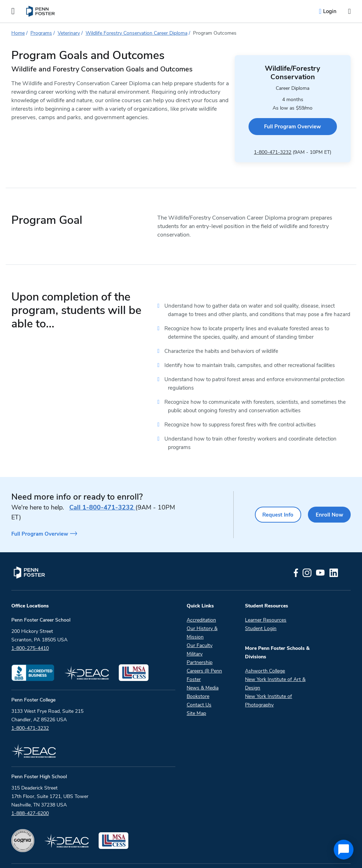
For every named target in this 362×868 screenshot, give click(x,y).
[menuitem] (41, 11)
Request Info (271, 497)
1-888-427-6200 (30, 795)
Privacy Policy (182, 855)
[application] (344, 850)
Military (195, 636)
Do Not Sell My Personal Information (296, 855)
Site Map (196, 695)
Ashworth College (265, 653)
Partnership (200, 644)
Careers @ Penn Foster (204, 657)
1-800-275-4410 (30, 630)
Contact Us (199, 686)
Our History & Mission (202, 614)
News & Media (203, 669)
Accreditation (201, 602)
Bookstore (198, 678)
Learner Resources (266, 602)
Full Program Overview (285, 112)
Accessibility (226, 855)
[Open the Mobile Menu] (13, 11)
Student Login (261, 610)
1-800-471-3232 (265, 136)
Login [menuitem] (330, 11)
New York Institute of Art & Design (275, 665)
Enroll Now (328, 497)
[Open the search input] (349, 11)
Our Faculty (200, 627)
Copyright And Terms (127, 855)
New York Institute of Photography (268, 682)
